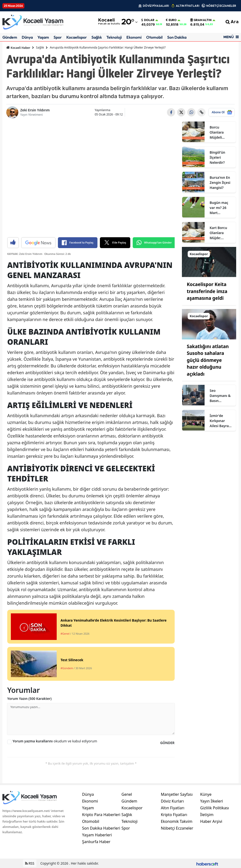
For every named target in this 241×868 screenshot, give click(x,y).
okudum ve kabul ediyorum (55, 741)
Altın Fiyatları (173, 808)
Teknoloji (114, 37)
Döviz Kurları (172, 801)
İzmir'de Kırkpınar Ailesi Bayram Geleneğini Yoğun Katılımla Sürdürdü (221, 421)
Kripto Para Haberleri (101, 815)
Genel (127, 794)
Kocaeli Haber (18, 48)
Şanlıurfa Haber (96, 842)
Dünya (27, 37)
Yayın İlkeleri (212, 801)
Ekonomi (134, 37)
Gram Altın (201, 20)
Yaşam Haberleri (97, 835)
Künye (206, 794)
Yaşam (43, 37)
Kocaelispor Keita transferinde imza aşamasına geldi (207, 291)
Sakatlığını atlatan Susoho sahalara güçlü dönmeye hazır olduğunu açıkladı (208, 360)
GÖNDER (167, 743)
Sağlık (97, 37)
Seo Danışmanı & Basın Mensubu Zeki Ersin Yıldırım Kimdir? (221, 396)
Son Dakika (177, 37)
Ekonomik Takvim (177, 821)
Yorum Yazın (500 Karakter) (29, 699)
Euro (171, 20)
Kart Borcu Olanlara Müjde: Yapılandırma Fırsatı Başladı (221, 233)
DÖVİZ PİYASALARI (156, 6)
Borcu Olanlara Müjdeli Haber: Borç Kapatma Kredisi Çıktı (219, 132)
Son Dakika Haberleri (101, 828)
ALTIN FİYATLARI (188, 6)
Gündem (10, 37)
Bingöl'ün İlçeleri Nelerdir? (217, 157)
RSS (30, 863)
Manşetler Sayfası (177, 794)
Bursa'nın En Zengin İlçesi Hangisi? (220, 183)
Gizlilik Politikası (215, 808)
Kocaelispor (77, 37)
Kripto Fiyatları (174, 815)
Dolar (148, 20)
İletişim (207, 815)
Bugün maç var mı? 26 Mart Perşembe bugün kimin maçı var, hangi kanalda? (220, 208)
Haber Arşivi (211, 821)
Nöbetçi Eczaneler (177, 828)
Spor (58, 37)
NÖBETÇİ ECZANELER (221, 6)
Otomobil (154, 37)
